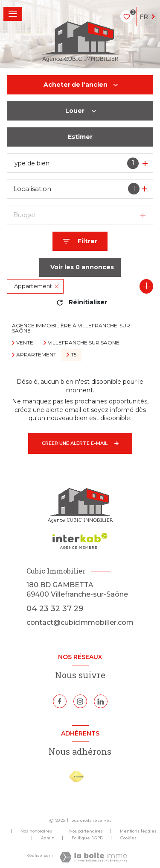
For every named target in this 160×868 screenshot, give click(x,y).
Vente (25, 343)
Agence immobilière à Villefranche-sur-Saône (72, 328)
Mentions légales (138, 831)
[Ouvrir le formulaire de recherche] (80, 241)
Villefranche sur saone (84, 343)
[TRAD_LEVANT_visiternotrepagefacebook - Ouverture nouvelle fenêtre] (60, 701)
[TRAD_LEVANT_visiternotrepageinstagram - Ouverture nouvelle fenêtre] (80, 701)
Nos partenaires (86, 831)
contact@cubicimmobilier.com (80, 622)
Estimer (80, 137)
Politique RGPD (87, 838)
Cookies (128, 838)
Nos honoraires (36, 831)
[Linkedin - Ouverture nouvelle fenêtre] (101, 701)
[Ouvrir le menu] (13, 14)
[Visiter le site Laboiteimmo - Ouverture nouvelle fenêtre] (93, 857)
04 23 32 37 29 (55, 608)
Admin (48, 838)
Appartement (36, 355)
